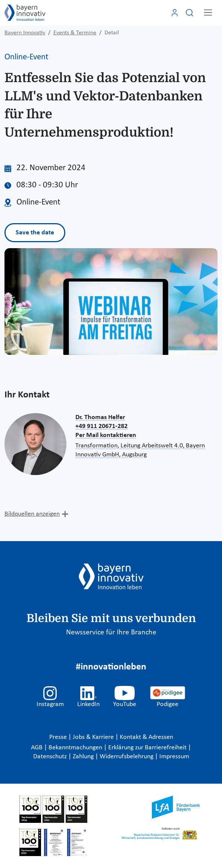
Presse (59, 737)
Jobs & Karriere (94, 737)
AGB (37, 748)
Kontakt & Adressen (146, 737)
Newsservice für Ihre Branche (111, 633)
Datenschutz (51, 757)
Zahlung (84, 757)
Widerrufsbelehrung (127, 757)
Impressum (174, 757)
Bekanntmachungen (76, 748)
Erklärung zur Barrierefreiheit (148, 748)
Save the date (35, 233)
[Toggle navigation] (208, 13)
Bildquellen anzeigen (32, 514)
